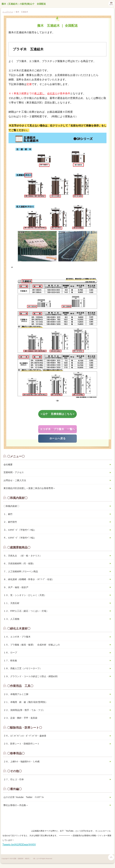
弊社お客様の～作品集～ (16, 805)
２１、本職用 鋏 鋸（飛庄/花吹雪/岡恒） (26, 702)
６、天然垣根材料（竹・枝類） (19, 563)
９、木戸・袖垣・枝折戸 (16, 587)
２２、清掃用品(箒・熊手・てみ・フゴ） (24, 710)
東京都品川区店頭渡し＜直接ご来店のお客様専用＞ (29, 488)
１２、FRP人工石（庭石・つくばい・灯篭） (26, 611)
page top (111, 857)
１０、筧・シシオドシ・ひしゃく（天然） (25, 595)
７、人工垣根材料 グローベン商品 (21, 571)
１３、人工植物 (11, 619)
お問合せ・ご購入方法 (15, 480)
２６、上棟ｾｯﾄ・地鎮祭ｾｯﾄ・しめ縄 (22, 762)
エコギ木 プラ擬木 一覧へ (58, 429)
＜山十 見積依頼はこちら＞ (58, 414)
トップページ (8, 12)
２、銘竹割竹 (10, 522)
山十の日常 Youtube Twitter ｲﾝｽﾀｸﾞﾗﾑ (24, 797)
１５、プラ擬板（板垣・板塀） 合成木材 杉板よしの (32, 645)
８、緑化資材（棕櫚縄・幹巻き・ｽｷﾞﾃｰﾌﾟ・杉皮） (29, 579)
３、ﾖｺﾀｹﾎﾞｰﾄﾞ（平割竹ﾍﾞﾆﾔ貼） (20, 530)
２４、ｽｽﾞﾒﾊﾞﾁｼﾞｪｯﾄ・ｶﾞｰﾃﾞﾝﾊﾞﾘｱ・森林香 (25, 736)
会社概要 (8, 465)
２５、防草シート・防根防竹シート (22, 744)
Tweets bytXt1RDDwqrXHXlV (19, 845)
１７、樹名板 (10, 661)
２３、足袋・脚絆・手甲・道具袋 (20, 718)
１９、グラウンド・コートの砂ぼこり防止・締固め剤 (31, 676)
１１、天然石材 (11, 603)
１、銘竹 (8, 514)
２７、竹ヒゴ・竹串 (14, 779)
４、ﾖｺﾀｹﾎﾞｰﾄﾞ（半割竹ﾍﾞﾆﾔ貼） (20, 538)
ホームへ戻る (58, 438)
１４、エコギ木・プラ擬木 (17, 637)
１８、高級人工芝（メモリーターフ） (23, 668)
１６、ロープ (10, 653)
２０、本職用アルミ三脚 (16, 694)
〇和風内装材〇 (11, 506)
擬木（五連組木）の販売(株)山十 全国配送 (24, 4)
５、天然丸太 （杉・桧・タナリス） (23, 556)
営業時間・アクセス (14, 472)
